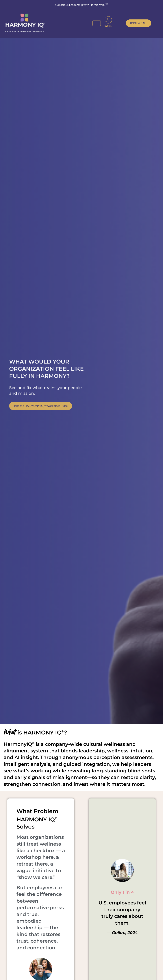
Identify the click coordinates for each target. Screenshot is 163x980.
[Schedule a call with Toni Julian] (139, 23)
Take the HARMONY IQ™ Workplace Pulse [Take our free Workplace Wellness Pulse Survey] (41, 415)
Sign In (108, 26)
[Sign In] (108, 20)
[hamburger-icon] (97, 23)
